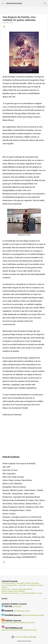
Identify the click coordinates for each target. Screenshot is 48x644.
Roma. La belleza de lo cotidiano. (13, 591)
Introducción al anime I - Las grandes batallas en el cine (22, 593)
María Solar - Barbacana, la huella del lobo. (17, 589)
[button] (4, 27)
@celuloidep (17, 606)
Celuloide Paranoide (14, 3)
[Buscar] (45, 3)
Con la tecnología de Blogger (24, 637)
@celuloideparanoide (22, 611)
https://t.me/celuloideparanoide (33, 615)
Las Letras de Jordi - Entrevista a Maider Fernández (20, 583)
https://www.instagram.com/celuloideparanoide (19, 630)
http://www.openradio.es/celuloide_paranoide (18, 623)
